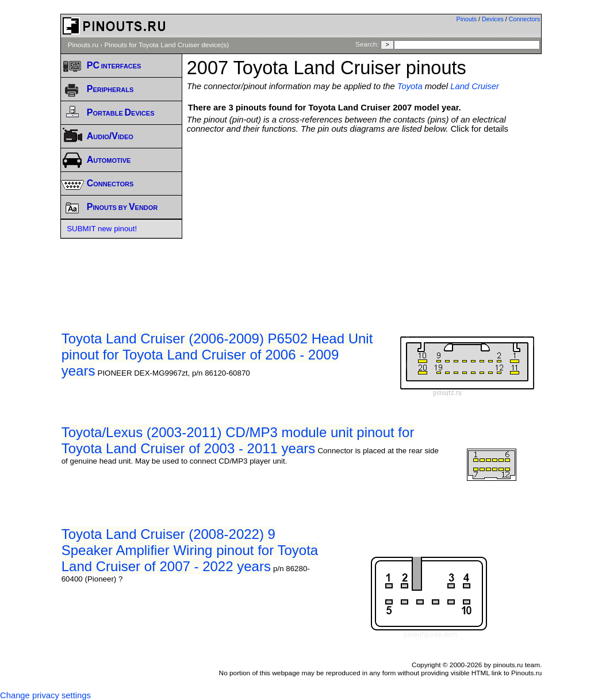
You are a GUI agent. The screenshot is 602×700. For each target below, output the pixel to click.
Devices (493, 19)
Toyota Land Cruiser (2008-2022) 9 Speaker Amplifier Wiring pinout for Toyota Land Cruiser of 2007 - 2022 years (190, 550)
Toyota (410, 86)
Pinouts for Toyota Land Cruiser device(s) (166, 45)
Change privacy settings (45, 695)
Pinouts (467, 19)
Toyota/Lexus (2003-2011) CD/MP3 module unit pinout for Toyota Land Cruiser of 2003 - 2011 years (238, 440)
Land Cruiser (475, 86)
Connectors (525, 19)
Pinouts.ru (83, 45)
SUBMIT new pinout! (102, 229)
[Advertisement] (394, 220)
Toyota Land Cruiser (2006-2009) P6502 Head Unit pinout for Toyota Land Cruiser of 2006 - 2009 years (217, 355)
